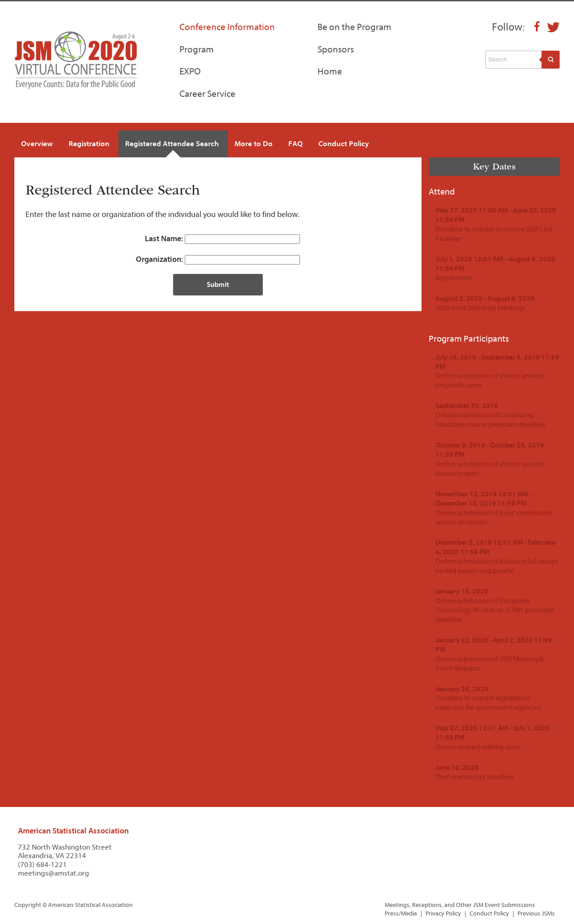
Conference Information (227, 27)
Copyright (28, 905)
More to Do (254, 144)
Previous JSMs (536, 913)
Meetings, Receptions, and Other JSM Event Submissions (460, 905)
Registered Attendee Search (172, 144)
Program (197, 49)
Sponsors (336, 49)
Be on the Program (354, 27)
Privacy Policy (443, 913)
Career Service (207, 94)
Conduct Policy (344, 144)
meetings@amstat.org (54, 873)
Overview (37, 144)
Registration (89, 144)
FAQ (296, 144)
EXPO (190, 71)
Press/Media (401, 913)
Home (330, 71)
